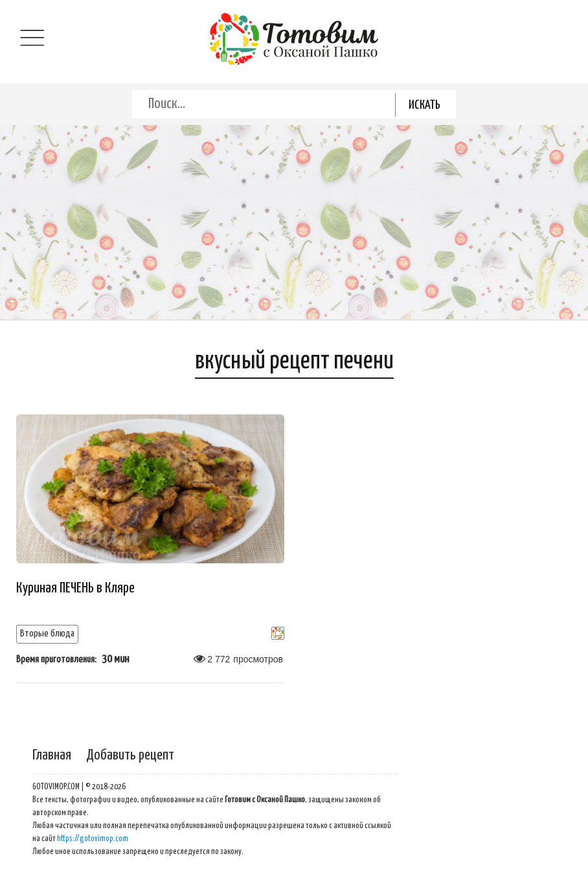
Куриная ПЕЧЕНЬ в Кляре (75, 588)
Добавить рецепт (130, 755)
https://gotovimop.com (93, 839)
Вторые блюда (47, 634)
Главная (52, 755)
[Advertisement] (294, 222)
